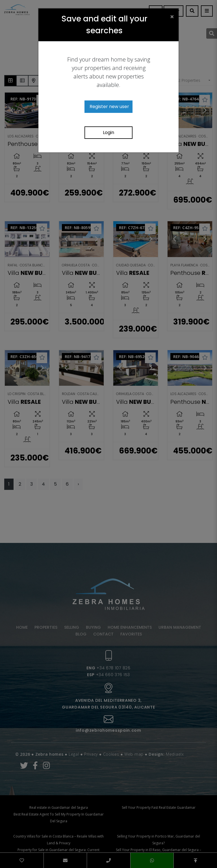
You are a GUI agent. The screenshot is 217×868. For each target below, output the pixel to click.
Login (108, 132)
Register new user (109, 107)
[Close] (172, 16)
